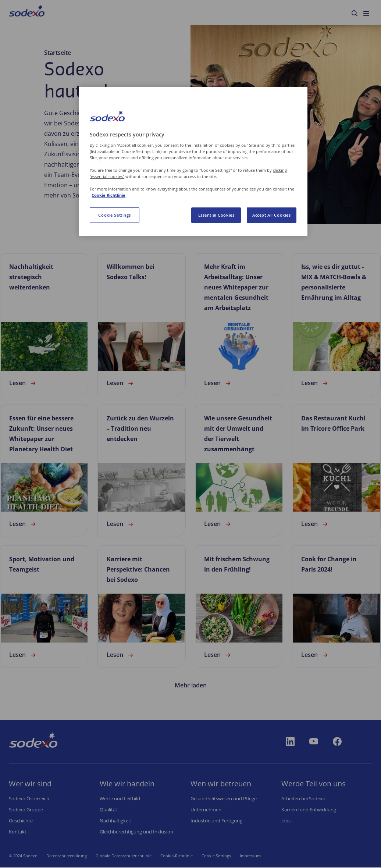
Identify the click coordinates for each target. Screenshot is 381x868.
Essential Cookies (216, 215)
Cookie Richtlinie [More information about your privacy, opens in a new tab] (108, 195)
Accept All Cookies (271, 215)
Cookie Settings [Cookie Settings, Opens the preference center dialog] (115, 215)
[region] (193, 161)
